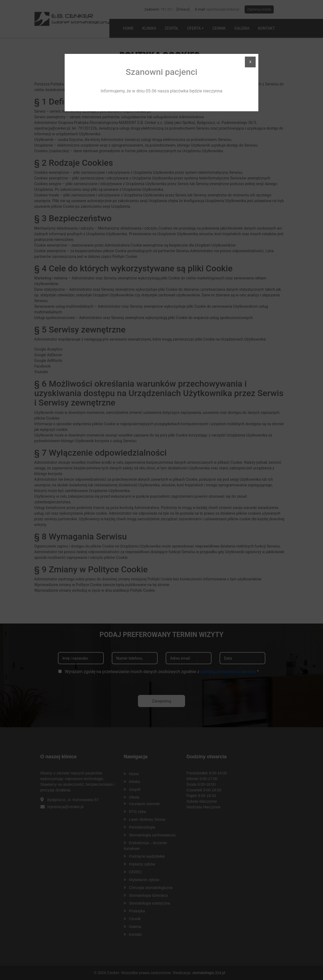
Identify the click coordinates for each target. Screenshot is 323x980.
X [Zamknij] (249, 62)
